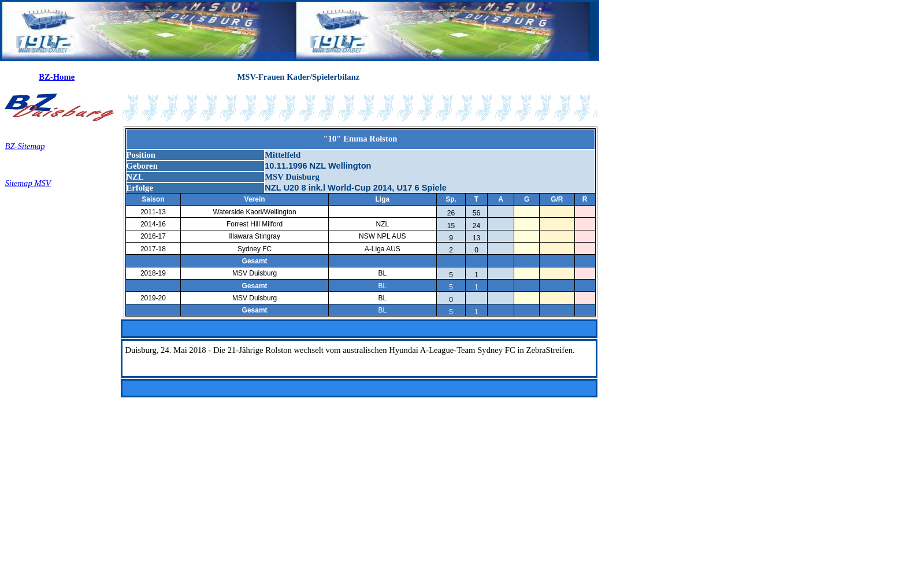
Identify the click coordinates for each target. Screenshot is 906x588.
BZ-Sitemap (25, 146)
